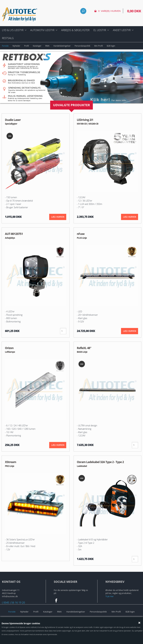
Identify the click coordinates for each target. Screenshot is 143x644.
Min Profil (99, 46)
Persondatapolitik (82, 46)
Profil (27, 46)
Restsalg (8, 38)
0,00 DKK (134, 11)
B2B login (111, 46)
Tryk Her (109, 596)
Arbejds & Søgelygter (75, 30)
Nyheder (16, 46)
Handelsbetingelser (62, 46)
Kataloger (37, 46)
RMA (47, 46)
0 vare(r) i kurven (109, 11)
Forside (5, 46)
